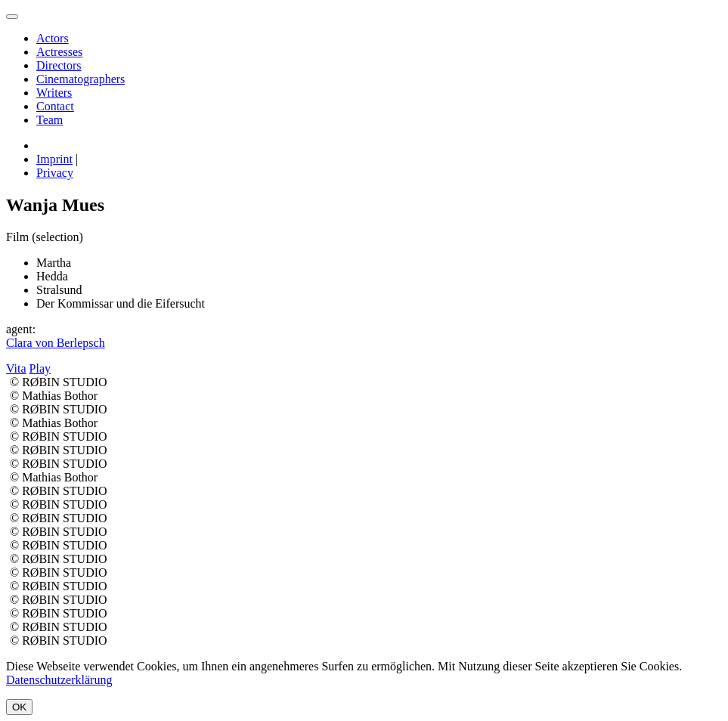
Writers (54, 93)
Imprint (54, 159)
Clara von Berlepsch (56, 343)
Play (40, 368)
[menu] (12, 17)
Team (50, 120)
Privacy (55, 173)
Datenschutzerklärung (59, 680)
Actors (53, 38)
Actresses (59, 52)
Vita (16, 368)
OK (19, 707)
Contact (55, 106)
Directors (59, 65)
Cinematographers (81, 79)
